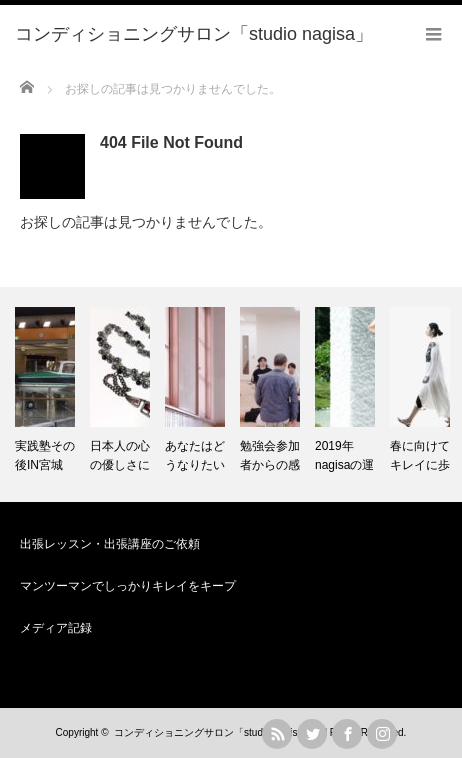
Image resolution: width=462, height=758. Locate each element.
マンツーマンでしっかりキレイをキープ (128, 586)
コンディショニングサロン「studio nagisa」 (213, 732)
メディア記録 (56, 628)
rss (277, 734)
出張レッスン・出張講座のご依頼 (110, 544)
